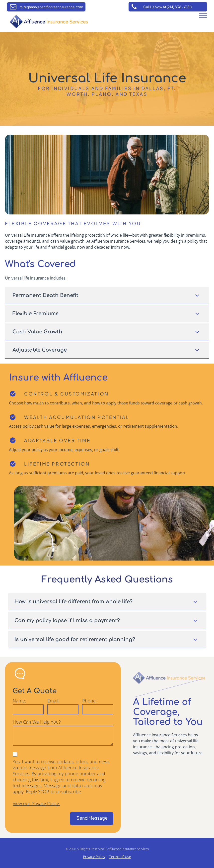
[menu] (203, 16)
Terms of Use (120, 857)
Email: (53, 701)
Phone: (89, 701)
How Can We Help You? (37, 722)
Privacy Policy (94, 857)
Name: (19, 701)
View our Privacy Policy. (36, 803)
